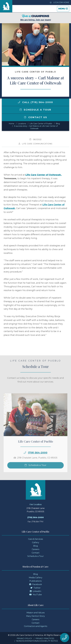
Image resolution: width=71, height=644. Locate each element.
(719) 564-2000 (38, 458)
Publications (35, 581)
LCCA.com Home (59, 2)
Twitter (35, 588)
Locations (22, 124)
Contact (36, 553)
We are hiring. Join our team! (36, 18)
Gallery (36, 542)
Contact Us (36, 117)
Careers (35, 549)
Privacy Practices (45, 638)
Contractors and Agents (36, 626)
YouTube (36, 595)
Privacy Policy (24, 638)
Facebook (36, 584)
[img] (19, 102)
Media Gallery (36, 578)
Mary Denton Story (35, 616)
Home (12, 124)
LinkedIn (35, 591)
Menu (64, 9)
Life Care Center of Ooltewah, (44, 175)
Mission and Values (36, 613)
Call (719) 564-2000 (35, 102)
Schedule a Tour (36, 110)
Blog (58, 124)
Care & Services (35, 539)
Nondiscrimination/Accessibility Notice (37, 641)
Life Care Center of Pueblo (41, 124)
